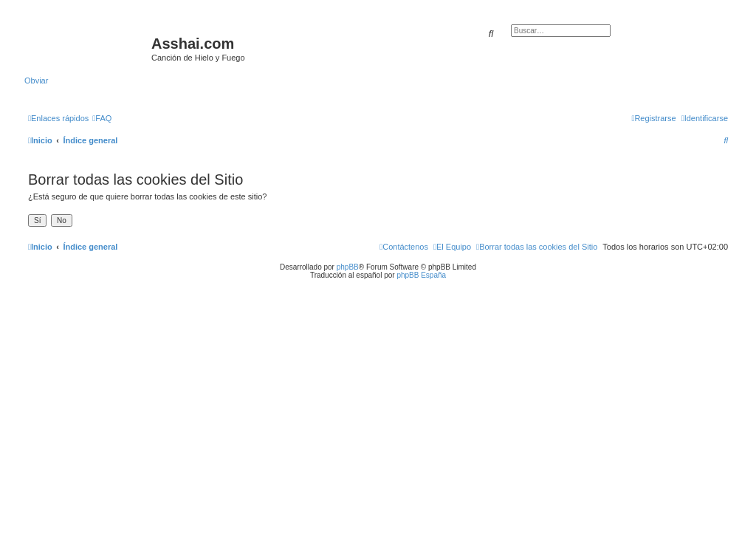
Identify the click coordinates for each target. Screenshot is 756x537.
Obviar (36, 81)
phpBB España (421, 275)
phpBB (348, 267)
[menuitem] (102, 118)
